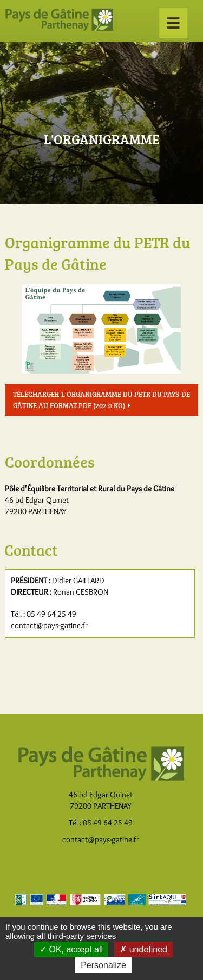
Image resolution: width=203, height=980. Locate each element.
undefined (143, 949)
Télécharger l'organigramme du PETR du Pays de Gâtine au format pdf (101, 400)
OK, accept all (71, 949)
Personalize (103, 965)
